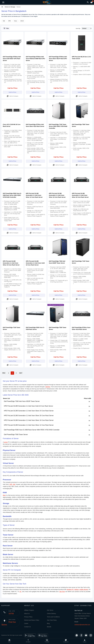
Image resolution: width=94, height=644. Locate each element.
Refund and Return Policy (32, 620)
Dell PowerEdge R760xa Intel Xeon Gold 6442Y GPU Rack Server (12, 59)
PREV (4, 373)
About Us (27, 614)
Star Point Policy (52, 620)
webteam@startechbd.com (82, 625)
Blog (48, 623)
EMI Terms (50, 610)
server (6, 442)
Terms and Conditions (53, 617)
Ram (4, 495)
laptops (77, 589)
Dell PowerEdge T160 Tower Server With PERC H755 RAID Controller (58, 126)
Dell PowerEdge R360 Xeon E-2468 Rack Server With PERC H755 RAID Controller (12, 195)
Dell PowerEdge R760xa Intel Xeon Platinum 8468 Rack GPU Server (35, 59)
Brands (49, 627)
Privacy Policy (28, 617)
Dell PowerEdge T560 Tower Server (16, 435)
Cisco (16, 21)
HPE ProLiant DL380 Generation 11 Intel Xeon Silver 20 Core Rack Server (80, 195)
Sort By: (78, 28)
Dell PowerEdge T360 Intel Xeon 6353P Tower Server (22, 401)
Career (26, 623)
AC (20, 592)
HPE (9, 21)
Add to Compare (12, 96)
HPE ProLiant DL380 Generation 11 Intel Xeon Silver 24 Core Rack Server (11, 263)
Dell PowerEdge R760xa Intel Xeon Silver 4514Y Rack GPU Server (58, 59)
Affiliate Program (29, 610)
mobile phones (84, 589)
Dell (4, 21)
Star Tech (62, 592)
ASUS (22, 21)
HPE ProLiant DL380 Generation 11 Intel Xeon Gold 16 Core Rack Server (35, 263)
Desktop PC (70, 589)
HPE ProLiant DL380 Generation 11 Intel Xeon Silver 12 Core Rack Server (34, 195)
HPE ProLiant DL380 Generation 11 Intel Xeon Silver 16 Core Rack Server (57, 195)
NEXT (21, 373)
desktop (48, 387)
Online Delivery (51, 614)
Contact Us (27, 627)
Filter (6, 28)
